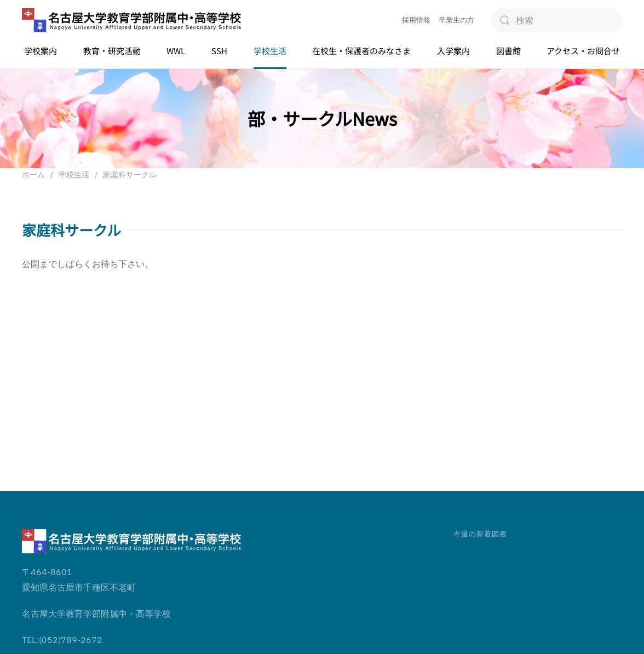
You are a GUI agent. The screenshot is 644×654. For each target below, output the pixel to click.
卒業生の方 (456, 20)
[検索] (556, 20)
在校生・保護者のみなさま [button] (361, 51)
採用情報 (416, 20)
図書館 (508, 51)
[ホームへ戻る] (131, 21)
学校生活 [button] (270, 51)
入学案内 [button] (453, 51)
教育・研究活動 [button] (112, 51)
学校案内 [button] (41, 51)
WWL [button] (176, 51)
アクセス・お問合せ (583, 51)
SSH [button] (219, 51)
